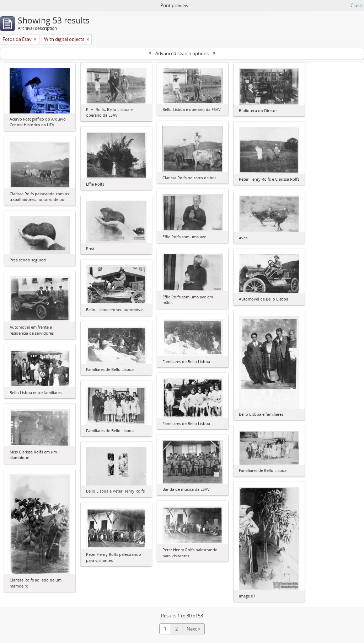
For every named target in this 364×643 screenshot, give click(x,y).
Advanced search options (182, 53)
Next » (193, 629)
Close (356, 5)
